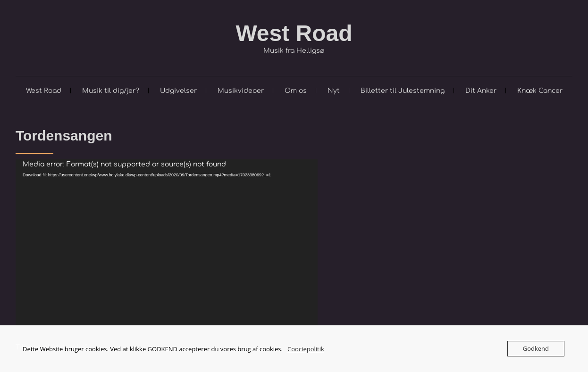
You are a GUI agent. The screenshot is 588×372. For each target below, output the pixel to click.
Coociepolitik (306, 349)
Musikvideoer (241, 91)
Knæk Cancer (540, 91)
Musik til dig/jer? (111, 91)
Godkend (536, 348)
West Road (294, 33)
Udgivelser (178, 91)
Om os (296, 91)
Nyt (334, 91)
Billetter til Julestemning (403, 91)
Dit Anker (481, 91)
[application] (167, 244)
